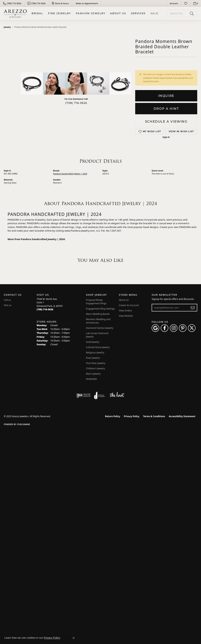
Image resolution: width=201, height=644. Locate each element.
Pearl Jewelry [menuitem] (93, 358)
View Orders (125, 311)
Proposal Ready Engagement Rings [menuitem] (96, 302)
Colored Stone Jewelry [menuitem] (98, 347)
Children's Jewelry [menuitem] (96, 368)
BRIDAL (37, 13)
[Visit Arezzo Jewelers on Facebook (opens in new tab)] (165, 328)
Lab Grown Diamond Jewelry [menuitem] (97, 335)
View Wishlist (126, 316)
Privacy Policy (132, 416)
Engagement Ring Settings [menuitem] (100, 309)
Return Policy (113, 416)
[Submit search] (192, 13)
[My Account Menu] (174, 3)
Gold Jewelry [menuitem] (93, 342)
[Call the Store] (45, 309)
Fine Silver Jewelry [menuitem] (96, 363)
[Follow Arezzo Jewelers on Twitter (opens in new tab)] (192, 328)
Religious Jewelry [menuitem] (95, 353)
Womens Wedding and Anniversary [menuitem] (98, 321)
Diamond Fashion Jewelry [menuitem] (100, 328)
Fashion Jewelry (91, 13)
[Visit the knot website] (117, 395)
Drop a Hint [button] (166, 109)
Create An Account (129, 305)
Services (138, 13)
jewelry (7, 27)
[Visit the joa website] (100, 395)
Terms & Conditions (154, 416)
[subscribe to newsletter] (193, 308)
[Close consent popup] (74, 638)
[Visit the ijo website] (83, 395)
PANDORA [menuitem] (92, 379)
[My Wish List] (186, 3)
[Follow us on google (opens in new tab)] (155, 328)
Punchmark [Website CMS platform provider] (24, 424)
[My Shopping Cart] (196, 3)
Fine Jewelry (59, 13)
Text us (8, 305)
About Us (118, 13)
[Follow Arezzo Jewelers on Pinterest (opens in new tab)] (183, 328)
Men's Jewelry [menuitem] (93, 374)
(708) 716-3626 (76, 103)
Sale (154, 13)
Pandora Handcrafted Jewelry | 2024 (70, 174)
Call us (7, 300)
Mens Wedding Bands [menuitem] (98, 314)
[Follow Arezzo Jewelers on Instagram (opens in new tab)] (174, 328)
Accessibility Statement (182, 416)
